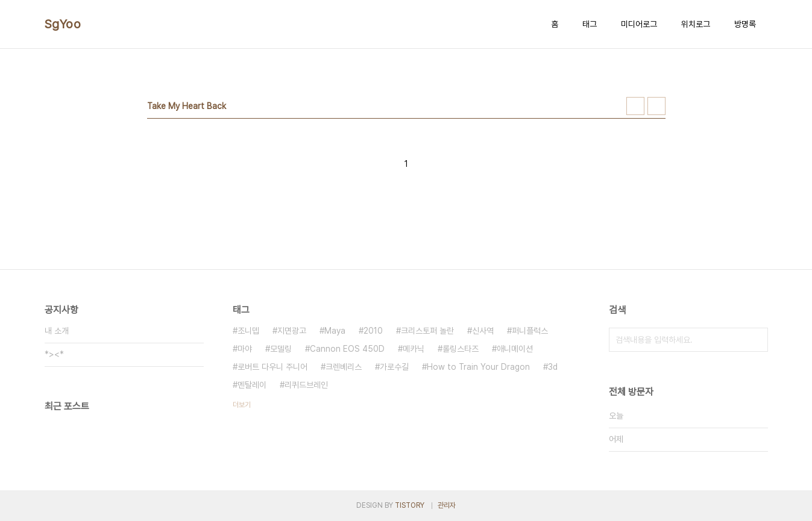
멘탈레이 (252, 385)
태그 (590, 24)
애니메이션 (515, 349)
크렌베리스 (344, 367)
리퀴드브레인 (306, 385)
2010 (373, 331)
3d (553, 367)
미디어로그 (639, 24)
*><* (54, 354)
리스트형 (656, 106)
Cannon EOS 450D (347, 349)
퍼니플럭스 (530, 331)
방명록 (745, 24)
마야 (245, 349)
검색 (756, 340)
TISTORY (410, 505)
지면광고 (292, 331)
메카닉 (414, 349)
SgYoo (63, 24)
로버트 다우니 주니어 (272, 367)
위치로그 (696, 24)
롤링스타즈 (461, 349)
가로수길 (394, 367)
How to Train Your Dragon (478, 367)
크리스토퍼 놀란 (427, 331)
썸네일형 (635, 106)
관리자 (447, 505)
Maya (335, 331)
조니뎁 (248, 331)
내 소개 (57, 331)
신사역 (483, 331)
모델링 (281, 349)
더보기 (242, 405)
